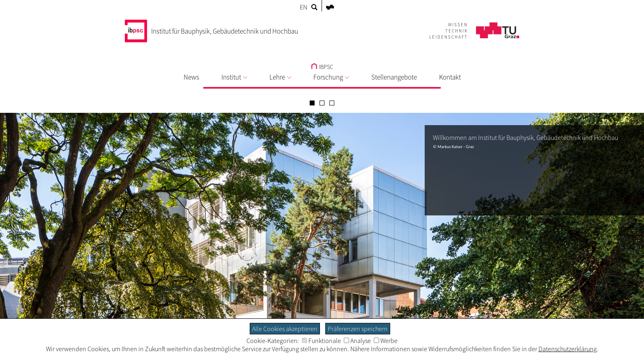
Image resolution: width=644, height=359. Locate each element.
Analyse (357, 341)
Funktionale (321, 341)
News (191, 77)
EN (304, 7)
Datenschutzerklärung (568, 349)
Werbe (386, 341)
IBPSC (322, 67)
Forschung (331, 77)
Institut (234, 77)
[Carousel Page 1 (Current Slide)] (312, 103)
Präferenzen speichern (358, 329)
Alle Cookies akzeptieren (285, 329)
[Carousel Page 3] (332, 103)
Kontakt (450, 77)
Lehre (280, 77)
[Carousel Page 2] (322, 103)
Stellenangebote (394, 77)
